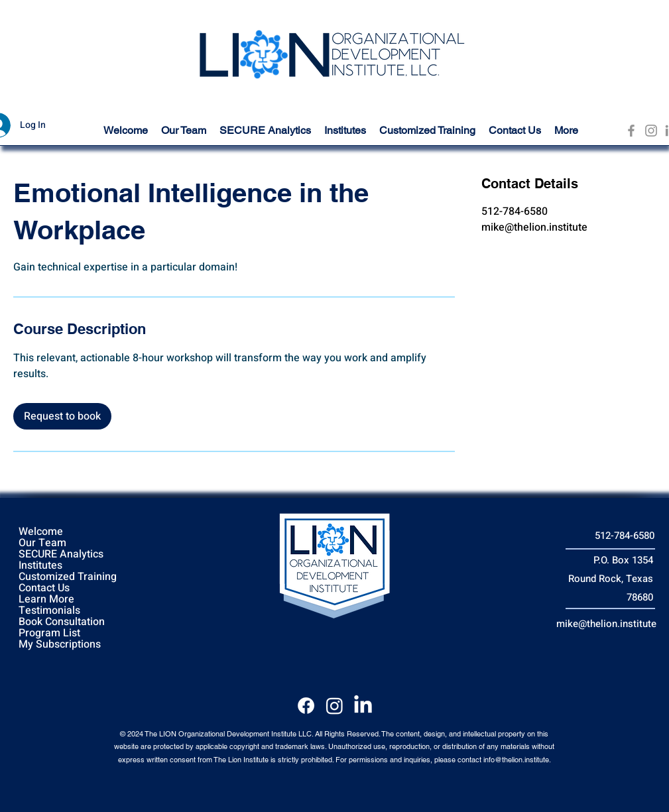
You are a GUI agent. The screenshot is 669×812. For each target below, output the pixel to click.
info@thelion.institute (516, 760)
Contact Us (44, 588)
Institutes (40, 566)
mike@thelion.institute (606, 624)
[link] (62, 416)
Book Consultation (62, 622)
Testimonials (49, 611)
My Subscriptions (60, 645)
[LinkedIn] (363, 706)
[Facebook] (631, 131)
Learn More (46, 600)
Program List (49, 633)
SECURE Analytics (61, 554)
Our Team (42, 543)
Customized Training (68, 577)
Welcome (41, 532)
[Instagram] (651, 131)
